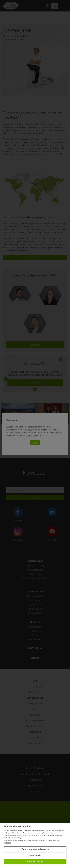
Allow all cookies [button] (35, 861)
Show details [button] (35, 855)
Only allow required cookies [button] (35, 849)
